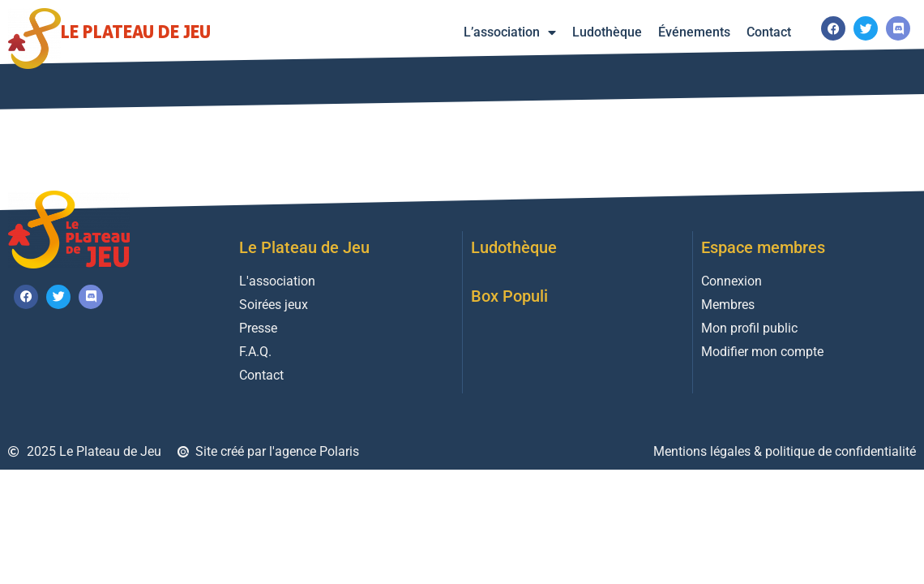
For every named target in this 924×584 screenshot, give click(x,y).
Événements (694, 32)
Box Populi (509, 296)
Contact (769, 32)
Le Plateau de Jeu (136, 31)
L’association (510, 32)
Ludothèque (607, 32)
